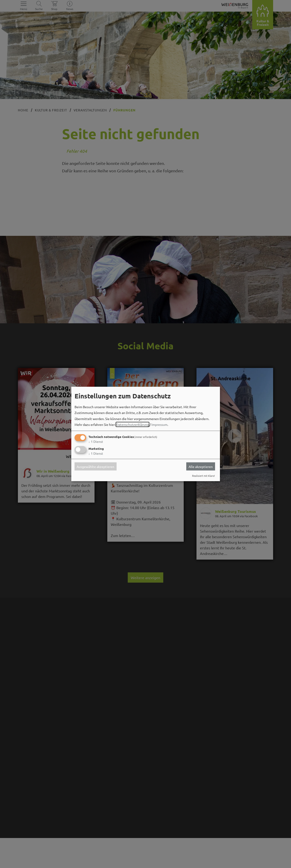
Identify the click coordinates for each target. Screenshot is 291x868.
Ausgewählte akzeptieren (95, 466)
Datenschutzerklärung (132, 424)
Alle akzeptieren (201, 466)
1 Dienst (96, 441)
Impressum (159, 424)
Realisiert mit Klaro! (203, 476)
